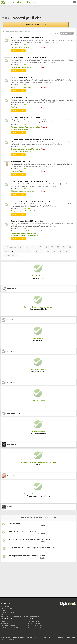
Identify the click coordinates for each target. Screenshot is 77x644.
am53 (10, 507)
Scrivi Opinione (34, 623)
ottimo (39, 465)
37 (30, 251)
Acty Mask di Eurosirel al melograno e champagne (29, 539)
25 (27, 247)
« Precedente (11, 247)
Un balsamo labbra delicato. (38, 496)
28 (46, 247)
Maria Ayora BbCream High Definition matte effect (32, 139)
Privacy (4, 610)
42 (61, 251)
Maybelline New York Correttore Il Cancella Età (30, 201)
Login (22, 2)
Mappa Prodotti (34, 627)
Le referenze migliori (38, 371)
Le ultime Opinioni (8, 625)
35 (18, 251)
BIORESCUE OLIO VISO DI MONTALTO (24, 531)
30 (58, 247)
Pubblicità (5, 606)
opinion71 (12, 444)
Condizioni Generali (9, 612)
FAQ (3, 614)
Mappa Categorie (35, 625)
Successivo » (11, 255)
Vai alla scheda (18, 51)
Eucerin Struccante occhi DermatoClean (28, 221)
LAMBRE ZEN (14, 523)
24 (21, 247)
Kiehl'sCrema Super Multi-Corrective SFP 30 (29, 181)
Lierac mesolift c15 (19, 97)
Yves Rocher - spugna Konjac (23, 161)
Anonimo (11, 320)
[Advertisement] (18, 578)
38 (36, 251)
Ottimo (38, 402)
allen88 (10, 475)
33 (6, 251)
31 (64, 247)
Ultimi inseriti (33, 621)
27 (40, 247)
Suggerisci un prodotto (36, 24)
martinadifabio (13, 413)
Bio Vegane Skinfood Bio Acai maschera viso (27, 556)
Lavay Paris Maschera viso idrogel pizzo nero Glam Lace (32, 547)
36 (24, 251)
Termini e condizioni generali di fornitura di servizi (21, 616)
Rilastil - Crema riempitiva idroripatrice (27, 37)
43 (67, 251)
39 (42, 251)
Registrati (33, 2)
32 (70, 247)
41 (55, 251)
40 (49, 251)
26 (34, 247)
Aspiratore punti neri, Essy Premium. (26, 117)
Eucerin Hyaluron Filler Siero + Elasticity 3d (29, 57)
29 (52, 247)
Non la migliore (39, 340)
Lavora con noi (7, 608)
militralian (11, 288)
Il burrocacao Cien (39, 434)
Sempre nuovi (38, 278)
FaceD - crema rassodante (22, 77)
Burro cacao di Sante (39, 309)
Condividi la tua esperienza (12, 627)
